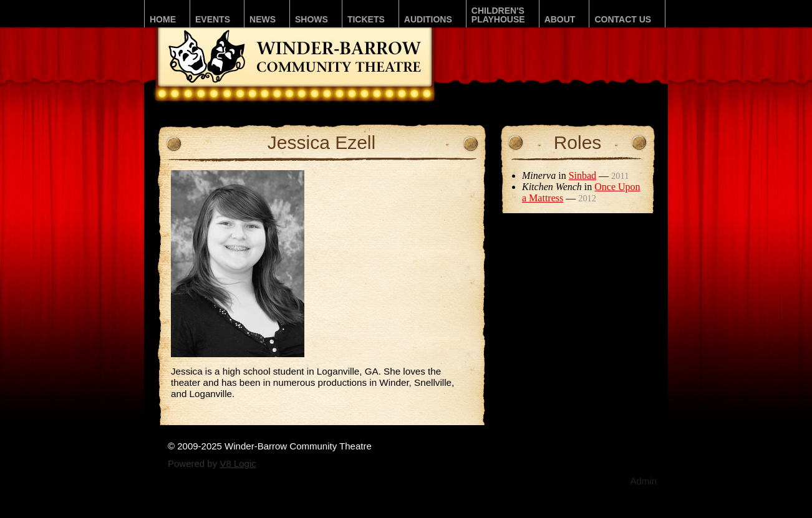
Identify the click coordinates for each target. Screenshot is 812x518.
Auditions (428, 19)
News (263, 19)
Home (163, 19)
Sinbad (582, 175)
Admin (643, 481)
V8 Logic (238, 463)
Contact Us (623, 19)
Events (213, 19)
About (560, 19)
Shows (312, 19)
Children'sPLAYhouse (498, 15)
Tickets (366, 19)
